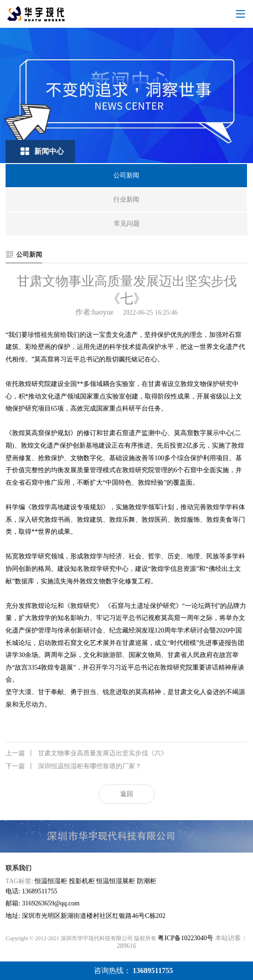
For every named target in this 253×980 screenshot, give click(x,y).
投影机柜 (82, 881)
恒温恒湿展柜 (116, 881)
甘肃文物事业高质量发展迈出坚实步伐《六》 (86, 753)
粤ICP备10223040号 (185, 938)
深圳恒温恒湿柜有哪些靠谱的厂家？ (74, 766)
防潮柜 (147, 881)
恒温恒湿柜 (51, 881)
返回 (127, 794)
